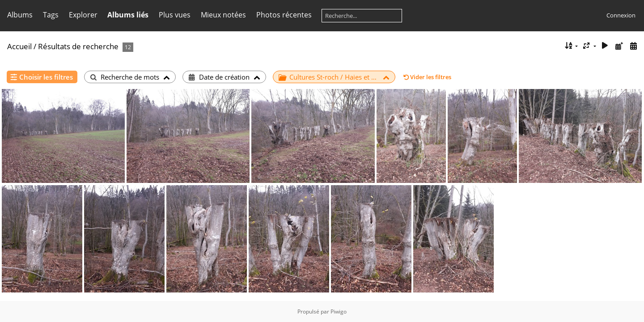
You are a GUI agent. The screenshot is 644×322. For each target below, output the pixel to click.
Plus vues (175, 15)
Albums (20, 15)
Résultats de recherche (78, 46)
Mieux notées (223, 15)
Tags (51, 15)
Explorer (83, 15)
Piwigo (339, 311)
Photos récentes (284, 15)
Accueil (19, 46)
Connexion (621, 15)
